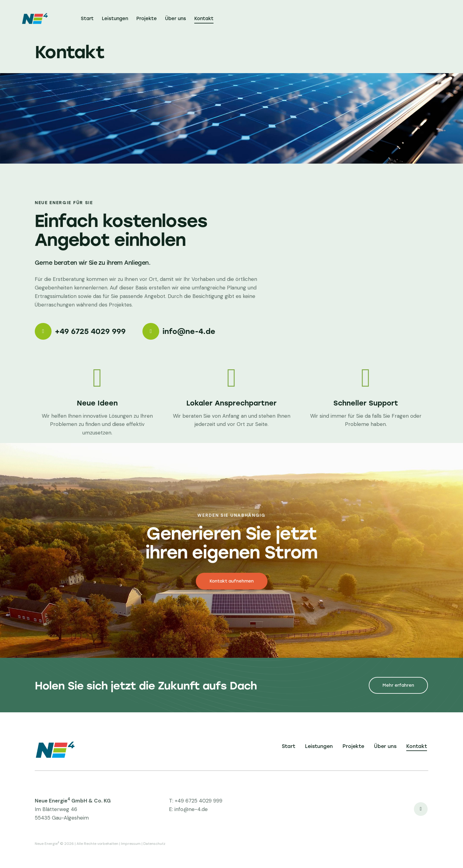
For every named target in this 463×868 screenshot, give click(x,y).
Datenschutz (154, 844)
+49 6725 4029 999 (199, 801)
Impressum (131, 844)
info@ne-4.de (191, 809)
